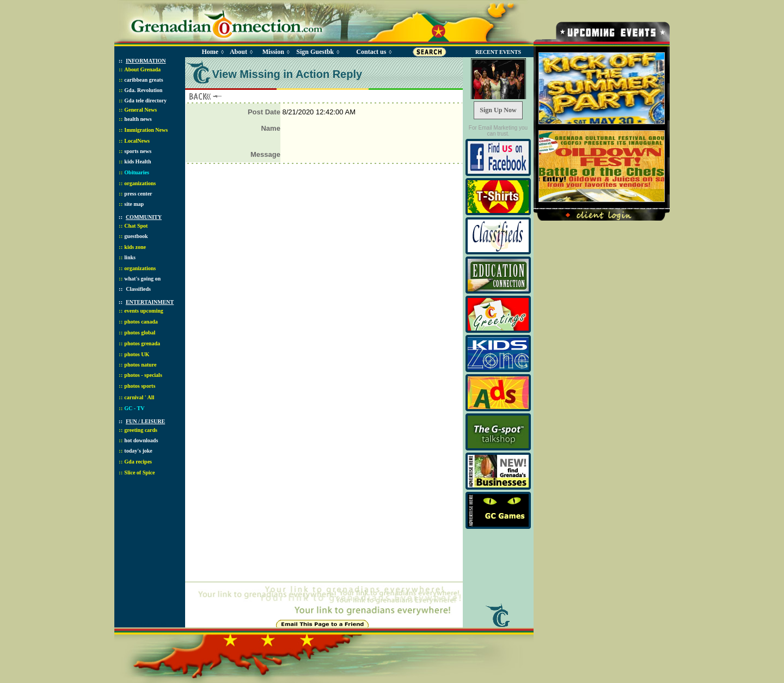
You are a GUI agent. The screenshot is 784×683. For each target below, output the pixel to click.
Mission (273, 52)
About (238, 52)
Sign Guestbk (317, 52)
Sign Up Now (498, 110)
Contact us (371, 52)
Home (210, 52)
